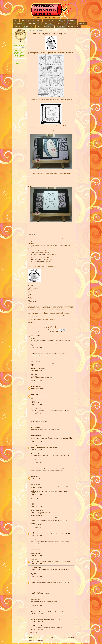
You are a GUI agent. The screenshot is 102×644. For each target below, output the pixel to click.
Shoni (29, 300)
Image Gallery (72, 23)
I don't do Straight (32, 302)
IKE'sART (49, 54)
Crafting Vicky (31, 290)
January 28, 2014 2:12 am (37, 348)
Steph (32, 618)
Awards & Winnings (20, 23)
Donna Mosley (34, 599)
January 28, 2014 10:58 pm (37, 545)
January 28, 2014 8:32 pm (37, 536)
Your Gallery (18, 26)
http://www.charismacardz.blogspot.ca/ (38, 254)
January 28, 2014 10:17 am (37, 431)
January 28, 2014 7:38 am (37, 390)
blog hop (38, 332)
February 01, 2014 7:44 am (37, 622)
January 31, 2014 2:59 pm (37, 595)
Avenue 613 (33, 253)
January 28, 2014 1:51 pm (37, 472)
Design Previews (29, 26)
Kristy (29, 297)
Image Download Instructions (52, 20)
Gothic (50, 332)
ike (32, 339)
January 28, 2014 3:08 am (37, 370)
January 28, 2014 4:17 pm (37, 506)
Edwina (33, 610)
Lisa (29, 288)
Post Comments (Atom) (39, 641)
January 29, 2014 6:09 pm (37, 563)
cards (47, 332)
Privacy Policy (25, 20)
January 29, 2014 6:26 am (37, 555)
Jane (29, 293)
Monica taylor (34, 560)
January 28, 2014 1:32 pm (37, 463)
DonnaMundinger (35, 409)
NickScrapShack (35, 568)
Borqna (33, 374)
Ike (29, 296)
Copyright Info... (37, 20)
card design (43, 332)
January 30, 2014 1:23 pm (37, 586)
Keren (29, 303)
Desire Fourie (34, 361)
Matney (33, 352)
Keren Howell (34, 581)
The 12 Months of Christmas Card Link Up (68, 26)
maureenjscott (34, 435)
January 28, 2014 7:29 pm (37, 528)
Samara (30, 291)
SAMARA (33, 467)
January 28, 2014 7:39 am (37, 405)
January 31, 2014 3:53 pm (37, 606)
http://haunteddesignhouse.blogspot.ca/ (38, 263)
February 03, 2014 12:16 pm (37, 629)
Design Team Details (34, 23)
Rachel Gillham (35, 386)
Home (16, 20)
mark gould (34, 540)
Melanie (30, 299)
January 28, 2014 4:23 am (37, 382)
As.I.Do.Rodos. (34, 427)
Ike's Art (54, 332)
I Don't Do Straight (35, 626)
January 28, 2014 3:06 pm (37, 494)
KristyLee (33, 499)
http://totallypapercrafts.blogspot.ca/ (38, 261)
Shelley (30, 294)
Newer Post (31, 638)
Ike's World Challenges (35, 309)
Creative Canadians (48, 23)
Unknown (33, 476)
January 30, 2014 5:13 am (37, 577)
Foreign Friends (61, 23)
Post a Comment (33, 632)
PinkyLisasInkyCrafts (36, 454)
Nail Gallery (82, 23)
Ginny (29, 287)
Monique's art (34, 549)
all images (34, 332)
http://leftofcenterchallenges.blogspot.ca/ (38, 259)
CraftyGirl (33, 394)
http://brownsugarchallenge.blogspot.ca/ (38, 258)
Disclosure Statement (69, 20)
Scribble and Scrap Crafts (36, 251)
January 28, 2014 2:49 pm (37, 480)
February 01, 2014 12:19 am (37, 614)
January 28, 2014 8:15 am (37, 414)
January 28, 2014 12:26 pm (37, 450)
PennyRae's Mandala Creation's (38, 532)
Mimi (32, 418)
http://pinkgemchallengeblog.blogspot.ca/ (39, 256)
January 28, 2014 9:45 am (37, 423)
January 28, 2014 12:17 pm (37, 442)
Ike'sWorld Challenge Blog (34, 284)
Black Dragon (31, 286)
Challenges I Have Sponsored (45, 26)
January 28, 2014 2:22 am (37, 357)
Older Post (71, 638)
